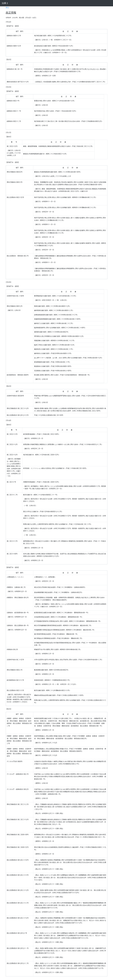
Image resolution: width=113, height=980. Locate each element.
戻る (7, 8)
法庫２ (5, 3)
